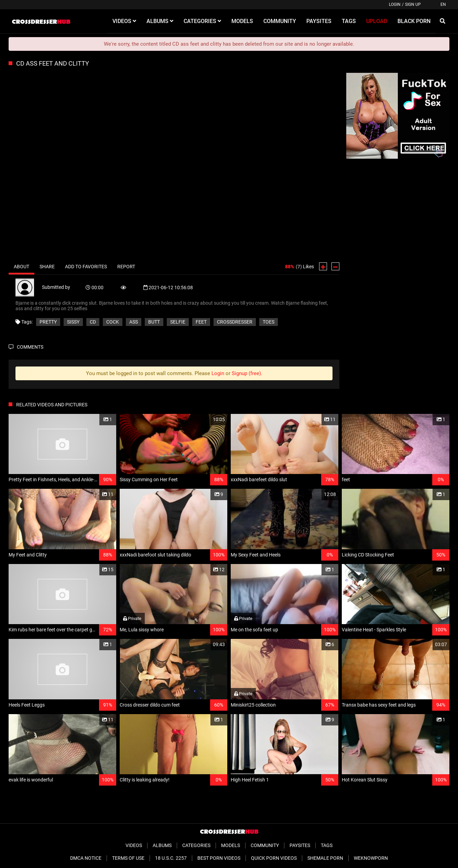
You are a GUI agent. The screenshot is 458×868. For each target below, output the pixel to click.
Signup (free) (246, 373)
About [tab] (21, 267)
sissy (73, 322)
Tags (327, 845)
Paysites (300, 845)
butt (154, 322)
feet (201, 322)
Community (265, 845)
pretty (48, 322)
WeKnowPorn (371, 858)
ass (134, 322)
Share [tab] (47, 267)
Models (231, 845)
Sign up (413, 4)
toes (269, 322)
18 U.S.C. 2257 (171, 858)
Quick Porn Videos (274, 858)
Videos (134, 845)
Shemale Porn (325, 858)
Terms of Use (128, 858)
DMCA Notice (86, 858)
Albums (162, 845)
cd (93, 322)
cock (113, 322)
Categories (196, 845)
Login (395, 4)
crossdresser (235, 322)
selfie (178, 322)
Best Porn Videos (219, 858)
